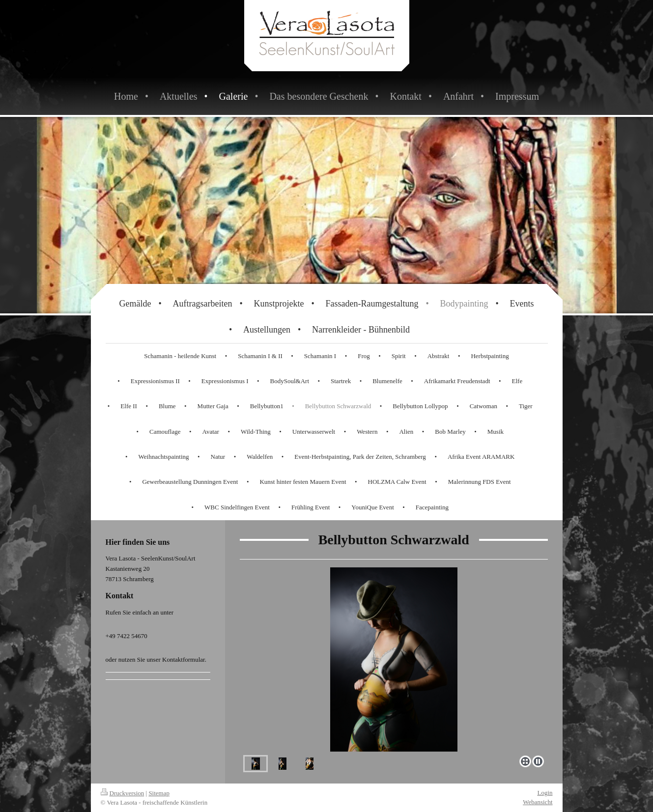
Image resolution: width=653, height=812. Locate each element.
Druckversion (123, 793)
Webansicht (538, 802)
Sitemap (159, 793)
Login (545, 793)
